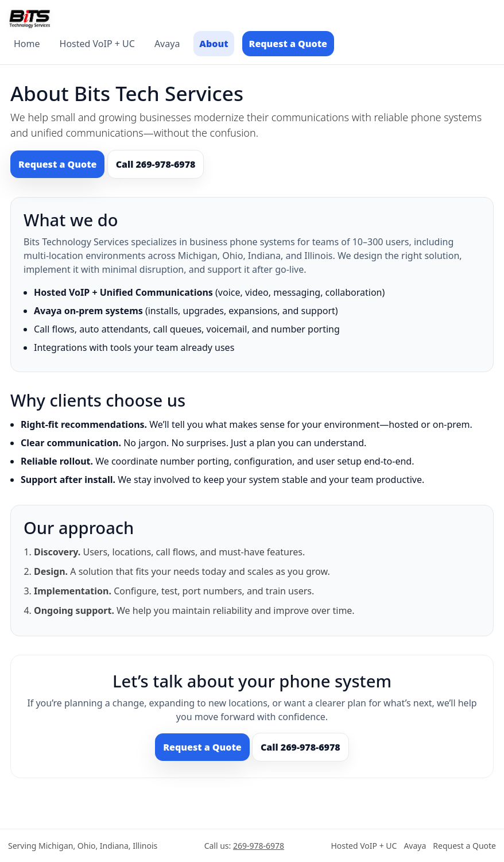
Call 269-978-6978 (156, 164)
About (214, 44)
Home (27, 44)
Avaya (167, 44)
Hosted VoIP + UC (97, 44)
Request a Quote (288, 44)
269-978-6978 (259, 846)
